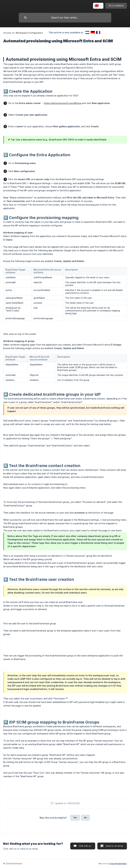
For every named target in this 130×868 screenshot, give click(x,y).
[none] (98, 6)
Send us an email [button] (114, 846)
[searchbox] (65, 18)
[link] (87, 32)
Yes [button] (75, 817)
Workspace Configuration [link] (29, 33)
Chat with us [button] (85, 846)
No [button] (85, 817)
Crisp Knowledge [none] (118, 864)
